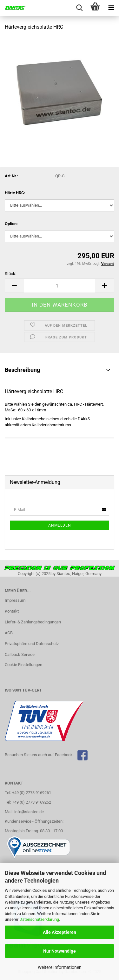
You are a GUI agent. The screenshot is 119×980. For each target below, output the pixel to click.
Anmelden (60, 525)
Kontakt (12, 611)
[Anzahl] (60, 286)
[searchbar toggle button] (79, 8)
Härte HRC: (15, 193)
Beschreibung (22, 370)
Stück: (10, 274)
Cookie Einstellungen (23, 665)
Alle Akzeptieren (60, 932)
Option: (11, 224)
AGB (9, 633)
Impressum (15, 600)
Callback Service (20, 654)
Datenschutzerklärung (39, 919)
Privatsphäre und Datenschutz (32, 644)
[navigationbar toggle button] (111, 8)
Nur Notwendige (60, 951)
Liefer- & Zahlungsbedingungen (33, 622)
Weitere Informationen (60, 967)
